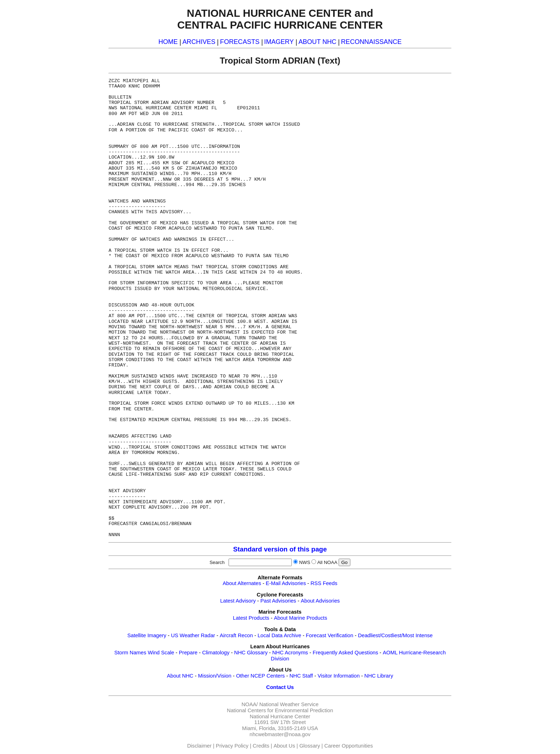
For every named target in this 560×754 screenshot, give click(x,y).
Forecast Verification (329, 635)
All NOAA (327, 562)
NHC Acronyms (290, 653)
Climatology (216, 653)
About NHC (180, 676)
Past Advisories (278, 601)
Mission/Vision (214, 676)
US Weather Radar (193, 635)
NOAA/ (250, 704)
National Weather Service (289, 704)
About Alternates (242, 583)
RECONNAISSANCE (371, 42)
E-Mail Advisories (286, 583)
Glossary (310, 746)
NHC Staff (301, 676)
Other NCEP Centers (261, 676)
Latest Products (251, 618)
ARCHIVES (199, 42)
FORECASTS (240, 42)
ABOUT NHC (317, 42)
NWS (304, 562)
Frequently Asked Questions (345, 653)
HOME (168, 42)
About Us (284, 746)
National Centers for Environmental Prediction (280, 710)
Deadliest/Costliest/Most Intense (395, 635)
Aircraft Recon (236, 635)
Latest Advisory (238, 601)
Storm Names (130, 653)
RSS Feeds (324, 583)
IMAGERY (279, 42)
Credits (261, 746)
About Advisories (320, 601)
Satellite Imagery (147, 635)
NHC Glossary (251, 653)
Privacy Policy (232, 746)
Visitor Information (339, 676)
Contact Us (280, 687)
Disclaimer (199, 746)
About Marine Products (301, 618)
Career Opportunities (349, 746)
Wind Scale (161, 653)
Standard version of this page (280, 549)
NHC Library (379, 676)
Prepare (188, 653)
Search (219, 562)
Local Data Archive (279, 635)
